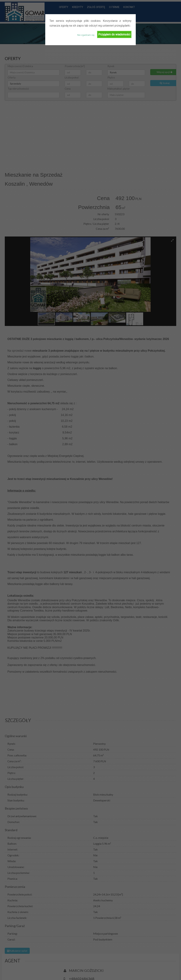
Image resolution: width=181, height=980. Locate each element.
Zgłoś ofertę (143, 966)
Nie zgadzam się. (86, 35)
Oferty (113, 966)
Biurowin (26, 966)
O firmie (160, 966)
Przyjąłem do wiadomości (114, 34)
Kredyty (126, 966)
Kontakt (115, 974)
